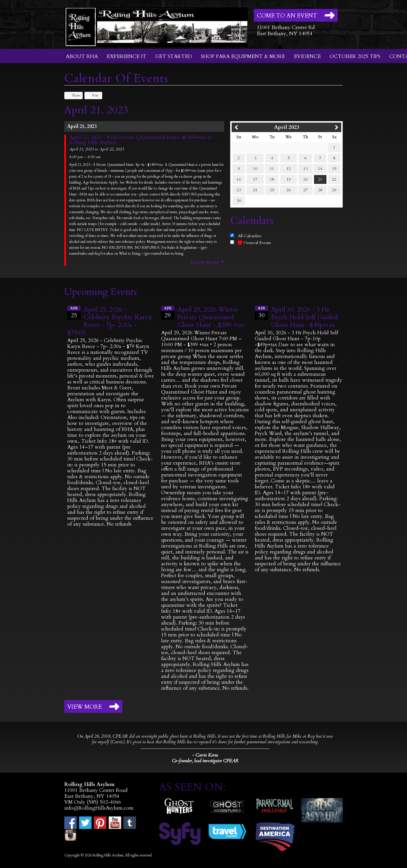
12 (289, 169)
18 (272, 179)
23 (239, 190)
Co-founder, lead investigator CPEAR (205, 761)
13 (305, 169)
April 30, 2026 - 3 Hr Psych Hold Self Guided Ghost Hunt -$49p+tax (304, 317)
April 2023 (287, 127)
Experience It (126, 56)
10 (255, 169)
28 (320, 190)
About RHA (82, 56)
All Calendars (250, 236)
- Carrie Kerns (205, 755)
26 (289, 190)
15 (334, 169)
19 (289, 179)
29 (334, 190)
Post (92, 95)
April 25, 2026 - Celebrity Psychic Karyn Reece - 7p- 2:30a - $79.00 (110, 321)
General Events (254, 243)
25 (272, 190)
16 (239, 179)
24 (255, 190)
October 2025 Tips (355, 56)
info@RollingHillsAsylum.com (99, 808)
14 (320, 169)
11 (272, 169)
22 (334, 179)
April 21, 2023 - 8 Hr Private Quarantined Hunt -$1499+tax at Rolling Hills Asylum (140, 140)
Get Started (174, 56)
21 (320, 179)
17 (255, 179)
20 (305, 179)
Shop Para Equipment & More (243, 56)
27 (305, 190)
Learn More (205, 262)
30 (239, 201)
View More (84, 707)
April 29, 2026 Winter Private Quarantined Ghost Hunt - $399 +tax (211, 317)
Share (73, 95)
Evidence (307, 56)
